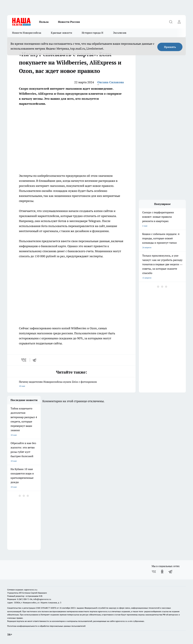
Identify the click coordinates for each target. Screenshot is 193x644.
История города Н (93, 33)
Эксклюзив (120, 33)
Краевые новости (61, 33)
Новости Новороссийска (27, 33)
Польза (44, 22)
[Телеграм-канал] (171, 572)
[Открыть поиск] (171, 22)
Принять (170, 47)
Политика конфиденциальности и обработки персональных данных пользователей (46, 626)
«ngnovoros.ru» (30, 590)
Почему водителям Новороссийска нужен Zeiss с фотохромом (71, 384)
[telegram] (36, 360)
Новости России (69, 22)
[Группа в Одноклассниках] (162, 572)
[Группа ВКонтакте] (154, 572)
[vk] (24, 360)
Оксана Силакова (111, 82)
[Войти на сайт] (179, 22)
